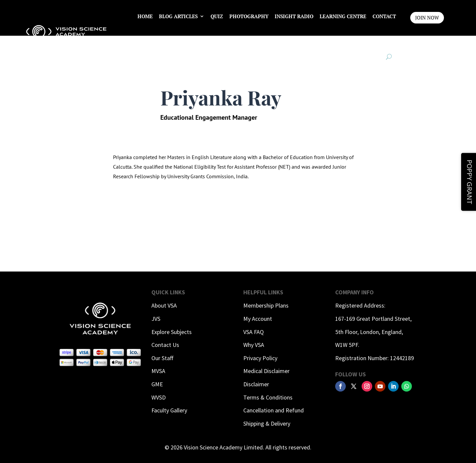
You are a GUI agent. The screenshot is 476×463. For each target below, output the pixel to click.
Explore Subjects (172, 332)
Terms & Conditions (268, 397)
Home (145, 16)
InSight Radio (294, 16)
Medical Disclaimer (266, 371)
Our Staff (162, 358)
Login (388, 41)
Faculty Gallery (169, 410)
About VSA (164, 305)
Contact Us (165, 345)
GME (157, 384)
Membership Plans (266, 305)
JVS (156, 319)
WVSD (159, 397)
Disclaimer (256, 384)
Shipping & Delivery (267, 423)
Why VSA (254, 345)
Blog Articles (178, 16)
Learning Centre (343, 16)
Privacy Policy (260, 358)
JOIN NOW (427, 18)
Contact (384, 16)
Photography (249, 16)
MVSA (158, 371)
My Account (258, 319)
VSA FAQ (254, 332)
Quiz (217, 16)
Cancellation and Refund (274, 410)
